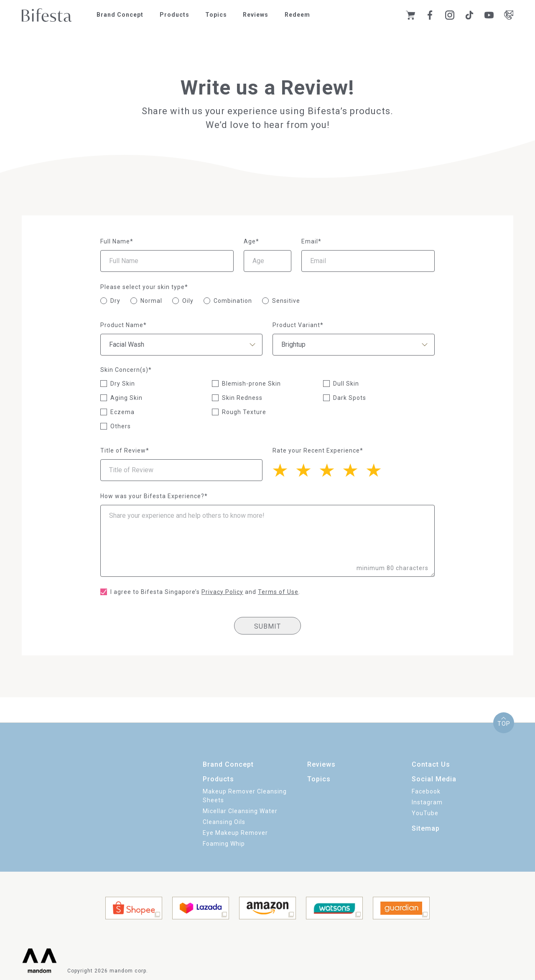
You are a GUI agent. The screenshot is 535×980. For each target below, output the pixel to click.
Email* (311, 241)
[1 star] (378, 469)
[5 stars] (284, 469)
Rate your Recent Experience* (318, 450)
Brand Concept (120, 15)
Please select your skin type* (144, 287)
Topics (216, 15)
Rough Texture (244, 412)
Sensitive (286, 301)
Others (121, 426)
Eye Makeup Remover (235, 833)
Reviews (256, 15)
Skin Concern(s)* (126, 370)
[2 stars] (354, 469)
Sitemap (426, 828)
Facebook (426, 791)
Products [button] (175, 15)
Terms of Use (278, 592)
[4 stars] (308, 469)
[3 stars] (331, 469)
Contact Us (431, 764)
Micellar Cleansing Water (240, 811)
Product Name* (124, 325)
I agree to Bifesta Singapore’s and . (205, 592)
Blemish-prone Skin (251, 384)
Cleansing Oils (224, 822)
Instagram (427, 802)
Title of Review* (125, 450)
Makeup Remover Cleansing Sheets (245, 796)
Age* (251, 241)
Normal (151, 301)
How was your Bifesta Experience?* (154, 496)
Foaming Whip (224, 844)
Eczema (122, 412)
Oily (188, 301)
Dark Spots (350, 398)
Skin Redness (242, 398)
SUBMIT (267, 626)
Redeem (297, 15)
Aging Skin (126, 398)
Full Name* (117, 241)
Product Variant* (298, 325)
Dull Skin (346, 384)
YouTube (425, 813)
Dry (115, 301)
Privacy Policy (222, 592)
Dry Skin (123, 384)
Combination (233, 301)
